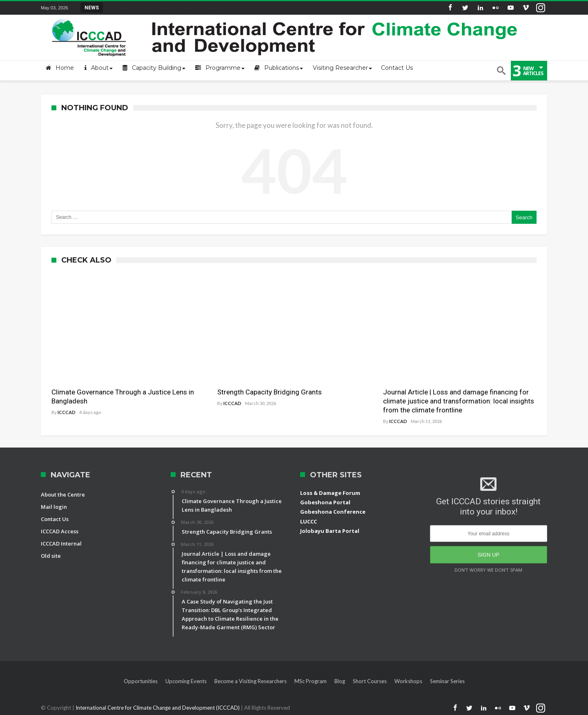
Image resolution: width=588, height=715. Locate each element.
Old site (51, 556)
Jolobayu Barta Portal (330, 531)
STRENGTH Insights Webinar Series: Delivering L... (165, 7)
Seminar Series (447, 681)
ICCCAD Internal (61, 543)
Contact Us (55, 519)
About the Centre (63, 494)
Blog (340, 681)
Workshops (408, 681)
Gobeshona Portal (325, 502)
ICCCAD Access (60, 531)
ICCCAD (67, 412)
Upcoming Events (186, 681)
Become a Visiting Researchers (251, 681)
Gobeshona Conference (333, 512)
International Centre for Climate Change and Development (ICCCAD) (158, 708)
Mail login (54, 507)
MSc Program (311, 681)
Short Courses (370, 681)
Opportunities (141, 681)
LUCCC (308, 521)
